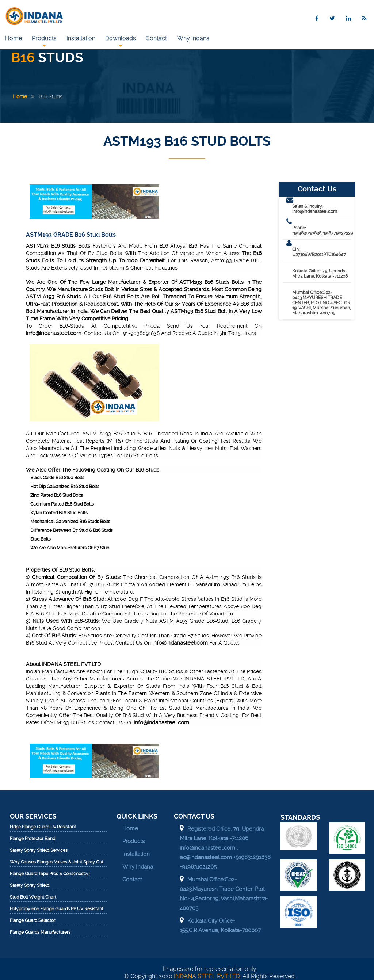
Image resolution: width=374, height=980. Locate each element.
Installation (82, 38)
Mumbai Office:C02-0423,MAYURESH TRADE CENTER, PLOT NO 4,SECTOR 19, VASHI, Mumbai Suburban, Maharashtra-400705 (321, 303)
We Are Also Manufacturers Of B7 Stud (70, 548)
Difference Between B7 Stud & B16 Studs (72, 530)
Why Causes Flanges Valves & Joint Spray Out (57, 862)
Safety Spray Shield (30, 886)
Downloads (122, 42)
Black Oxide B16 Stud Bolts (57, 478)
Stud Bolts (41, 539)
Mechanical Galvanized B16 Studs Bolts (70, 522)
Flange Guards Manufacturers (40, 932)
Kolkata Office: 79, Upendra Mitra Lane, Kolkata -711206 (320, 274)
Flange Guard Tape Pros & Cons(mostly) (50, 874)
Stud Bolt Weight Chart (33, 897)
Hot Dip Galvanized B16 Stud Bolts (65, 487)
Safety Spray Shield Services (39, 851)
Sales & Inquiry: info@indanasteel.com (315, 209)
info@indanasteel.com (54, 333)
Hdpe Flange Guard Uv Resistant (43, 827)
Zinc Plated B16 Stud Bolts (57, 495)
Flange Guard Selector (33, 921)
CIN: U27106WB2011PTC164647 (319, 252)
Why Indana (195, 38)
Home (14, 38)
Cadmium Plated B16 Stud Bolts (62, 504)
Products (45, 42)
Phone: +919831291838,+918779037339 (322, 230)
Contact (158, 38)
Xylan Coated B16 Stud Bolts (59, 513)
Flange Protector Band (33, 839)
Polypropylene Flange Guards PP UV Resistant (57, 909)
